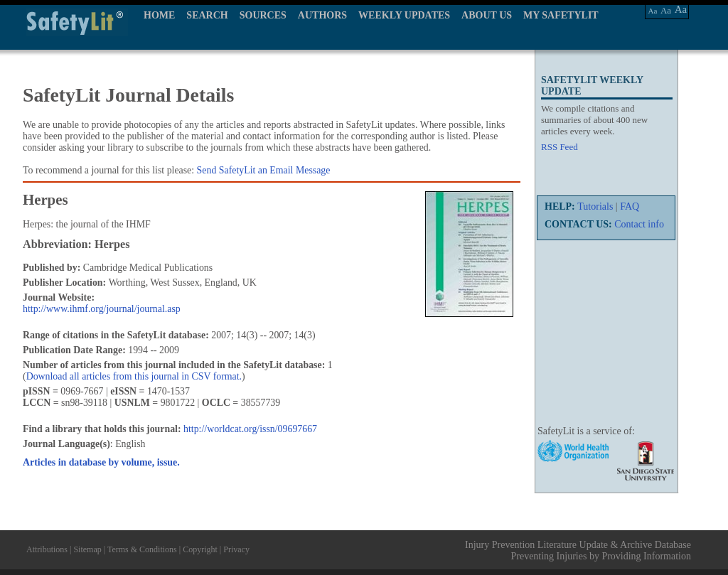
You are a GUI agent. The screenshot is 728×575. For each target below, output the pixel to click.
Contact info (639, 224)
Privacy (236, 549)
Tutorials (595, 206)
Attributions (47, 549)
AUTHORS (322, 15)
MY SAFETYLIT (561, 15)
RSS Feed (560, 147)
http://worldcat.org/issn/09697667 (250, 429)
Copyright (200, 549)
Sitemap (87, 549)
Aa (653, 11)
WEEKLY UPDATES (404, 15)
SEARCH (207, 15)
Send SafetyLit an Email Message (264, 170)
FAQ (630, 206)
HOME (159, 15)
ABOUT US (487, 15)
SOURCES (263, 15)
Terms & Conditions (142, 549)
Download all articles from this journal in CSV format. (134, 376)
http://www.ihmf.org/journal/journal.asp (102, 309)
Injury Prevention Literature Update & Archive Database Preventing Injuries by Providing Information (578, 550)
